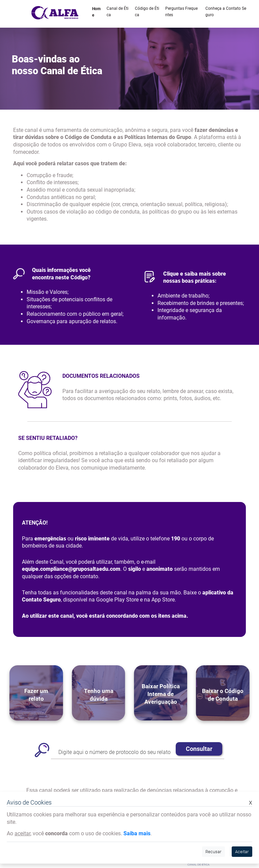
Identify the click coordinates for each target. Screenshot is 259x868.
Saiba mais (137, 833)
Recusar (213, 852)
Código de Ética (147, 12)
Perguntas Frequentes (181, 12)
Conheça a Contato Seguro (226, 12)
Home (96, 12)
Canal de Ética (118, 12)
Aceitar (242, 852)
